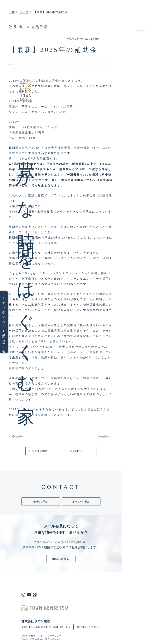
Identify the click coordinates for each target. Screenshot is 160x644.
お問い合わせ (28, 636)
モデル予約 (4, 302)
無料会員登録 (61, 559)
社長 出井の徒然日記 (28, 27)
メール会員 (4, 343)
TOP (12, 12)
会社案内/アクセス (88, 627)
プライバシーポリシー (50, 636)
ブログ (24, 12)
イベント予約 (4, 324)
